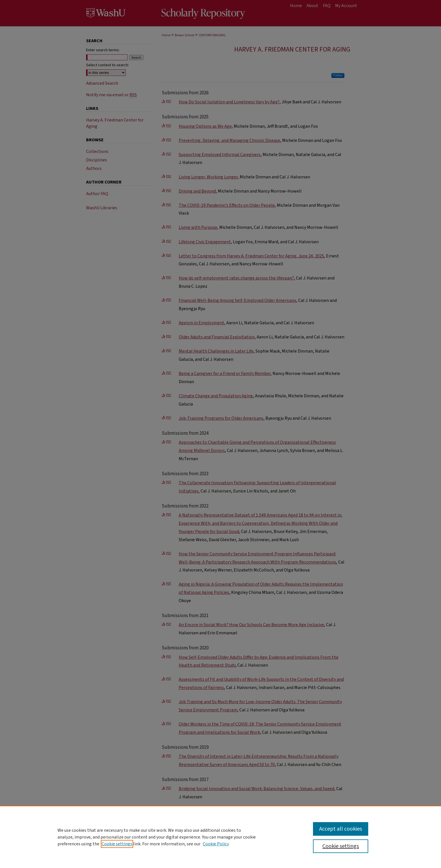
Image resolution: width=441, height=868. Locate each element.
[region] (221, 837)
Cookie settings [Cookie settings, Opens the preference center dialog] (341, 846)
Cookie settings (117, 844)
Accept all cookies (341, 829)
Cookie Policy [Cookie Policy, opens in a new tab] (216, 844)
